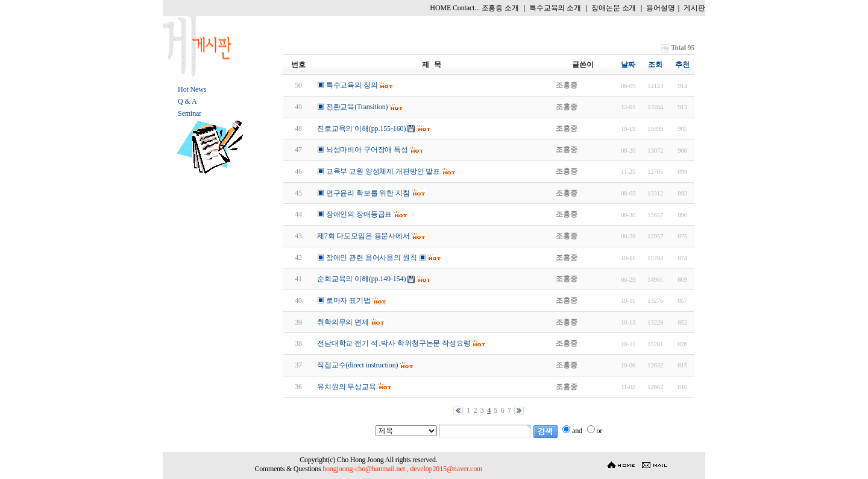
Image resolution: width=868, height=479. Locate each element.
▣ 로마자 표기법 (344, 300)
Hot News (192, 89)
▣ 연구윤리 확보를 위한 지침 (363, 193)
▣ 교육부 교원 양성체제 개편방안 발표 (379, 171)
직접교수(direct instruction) (357, 365)
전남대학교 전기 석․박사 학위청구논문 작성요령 (394, 343)
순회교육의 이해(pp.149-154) (361, 279)
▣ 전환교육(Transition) (353, 107)
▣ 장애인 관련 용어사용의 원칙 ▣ (371, 258)
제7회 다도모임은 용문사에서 (363, 236)
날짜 (628, 65)
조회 (655, 65)
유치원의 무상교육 (347, 387)
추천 (682, 65)
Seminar (190, 113)
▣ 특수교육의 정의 (348, 85)
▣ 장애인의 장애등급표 (354, 214)
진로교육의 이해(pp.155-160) (361, 128)
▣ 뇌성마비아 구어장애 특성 (363, 150)
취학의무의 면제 (343, 322)
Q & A (187, 101)
